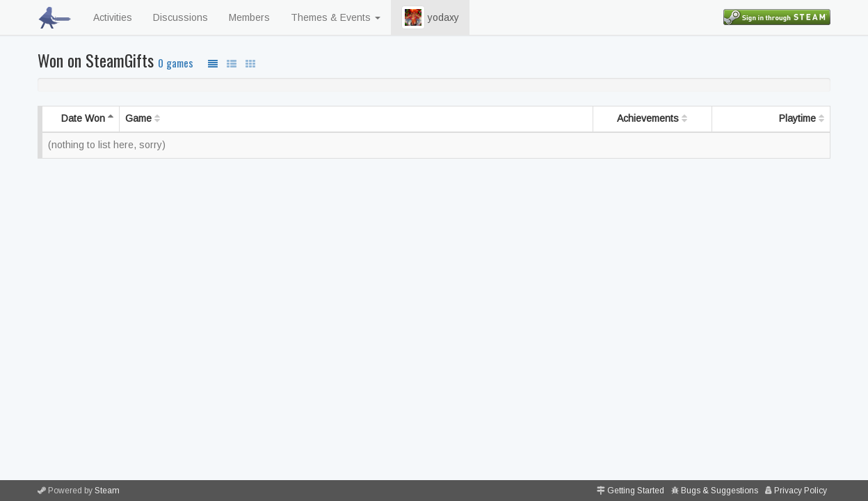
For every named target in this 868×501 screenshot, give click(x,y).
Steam (107, 491)
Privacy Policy (801, 491)
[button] (413, 17)
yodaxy (430, 17)
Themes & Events (336, 17)
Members (249, 17)
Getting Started (636, 491)
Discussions (180, 17)
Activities (113, 17)
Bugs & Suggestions (720, 491)
